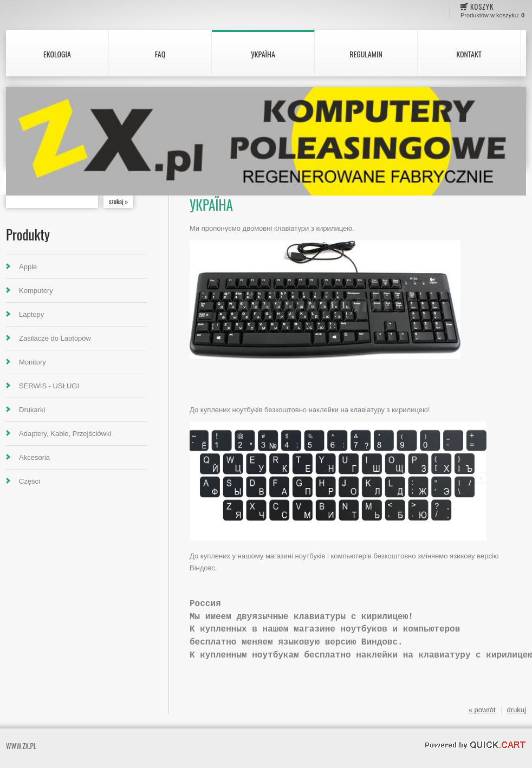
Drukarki (32, 410)
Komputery (36, 291)
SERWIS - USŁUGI (49, 386)
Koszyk (482, 6)
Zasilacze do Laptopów (55, 338)
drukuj (517, 710)
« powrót (482, 710)
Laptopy (31, 314)
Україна (263, 54)
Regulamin (366, 54)
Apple (28, 267)
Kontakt (469, 54)
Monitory (33, 362)
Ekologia (57, 54)
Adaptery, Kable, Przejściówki (65, 434)
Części (30, 481)
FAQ (160, 54)
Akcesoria (34, 457)
